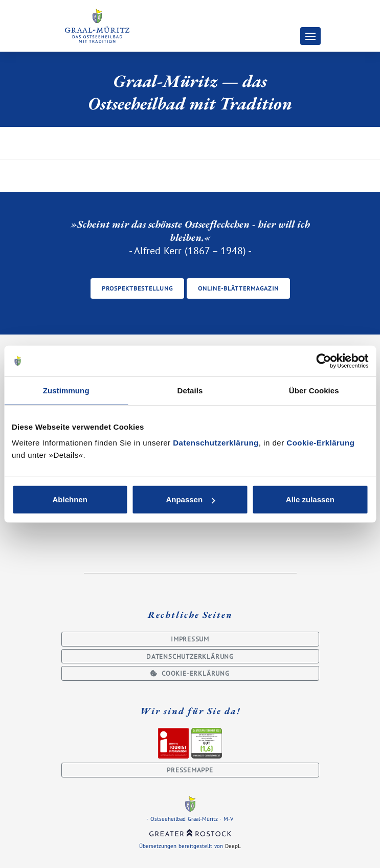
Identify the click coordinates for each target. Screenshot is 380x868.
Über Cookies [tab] (314, 390)
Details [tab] (190, 390)
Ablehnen (70, 499)
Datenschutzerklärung (216, 443)
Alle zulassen (310, 499)
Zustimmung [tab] (66, 390)
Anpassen (190, 499)
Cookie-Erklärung (320, 443)
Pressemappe (190, 770)
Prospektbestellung (137, 288)
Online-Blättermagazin (238, 288)
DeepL (233, 846)
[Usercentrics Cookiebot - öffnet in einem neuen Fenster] (323, 361)
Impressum (190, 639)
